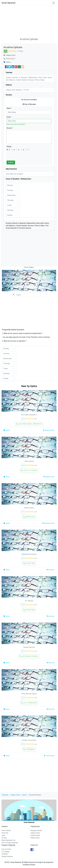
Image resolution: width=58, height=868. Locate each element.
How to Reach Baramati (10, 843)
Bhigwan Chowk (36, 830)
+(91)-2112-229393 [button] (29, 470)
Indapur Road (15, 795)
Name (9, 108)
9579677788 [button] (29, 610)
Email (9, 117)
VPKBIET (5, 854)
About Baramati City (8, 840)
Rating (9, 147)
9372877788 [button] (29, 563)
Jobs (3, 835)
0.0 (6, 51)
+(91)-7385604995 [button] (29, 703)
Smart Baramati (9, 3)
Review (10, 128)
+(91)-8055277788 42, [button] (29, 656)
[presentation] (22, 157)
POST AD (5, 833)
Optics (24, 795)
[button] (6, 281)
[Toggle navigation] (54, 3)
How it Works (6, 830)
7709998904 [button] (29, 749)
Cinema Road (35, 835)
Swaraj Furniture (7, 856)
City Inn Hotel (6, 849)
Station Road (35, 838)
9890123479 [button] (29, 517)
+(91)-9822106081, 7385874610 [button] (29, 424)
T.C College (5, 852)
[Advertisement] (29, 21)
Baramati (5, 795)
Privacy (4, 838)
